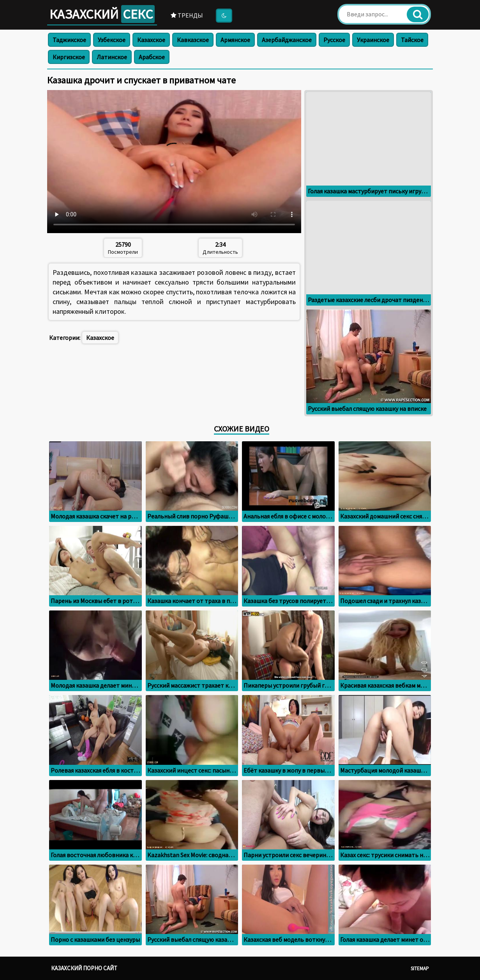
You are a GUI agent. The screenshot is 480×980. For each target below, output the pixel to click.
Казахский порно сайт (84, 968)
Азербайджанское (287, 40)
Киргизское (69, 57)
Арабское (152, 57)
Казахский (102, 14)
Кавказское (193, 40)
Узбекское (112, 40)
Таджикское (69, 40)
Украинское (373, 40)
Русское (334, 40)
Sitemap (420, 969)
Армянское (235, 40)
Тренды (187, 15)
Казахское (151, 40)
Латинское (112, 57)
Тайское (412, 40)
